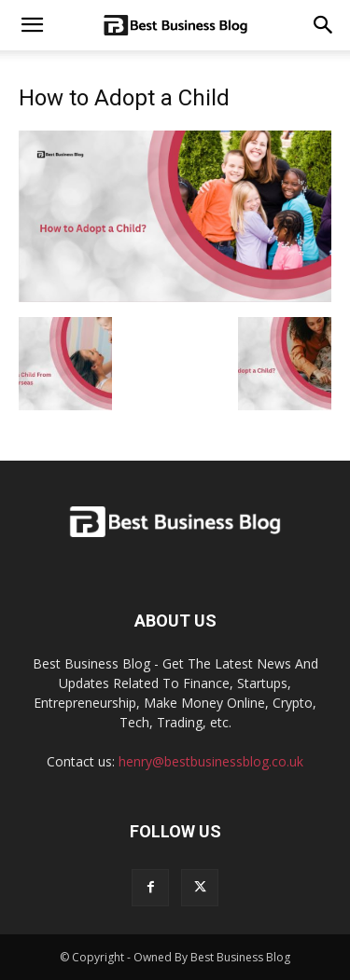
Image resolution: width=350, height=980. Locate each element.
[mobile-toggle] (32, 25)
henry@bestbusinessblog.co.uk (211, 761)
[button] (324, 25)
